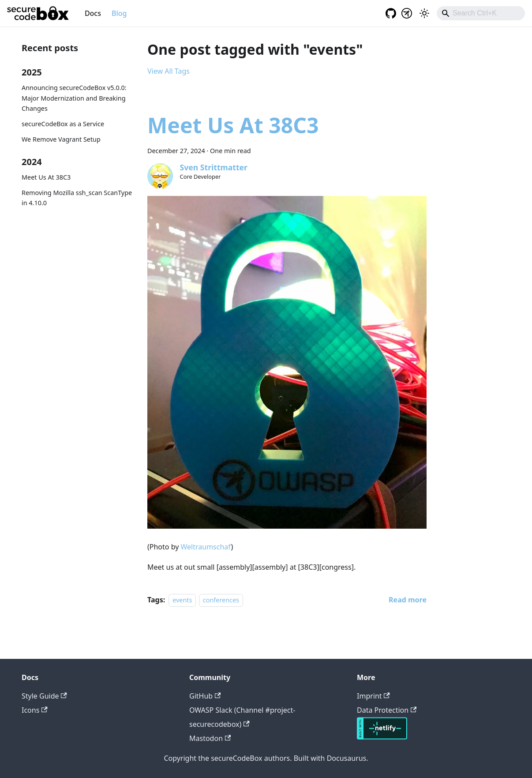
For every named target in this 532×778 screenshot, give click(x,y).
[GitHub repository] (388, 13)
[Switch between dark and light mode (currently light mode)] (424, 13)
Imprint (373, 696)
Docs (93, 13)
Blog (119, 13)
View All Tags (169, 71)
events (182, 600)
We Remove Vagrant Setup (61, 139)
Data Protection (387, 710)
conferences (221, 600)
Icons (35, 710)
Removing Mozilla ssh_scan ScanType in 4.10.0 (77, 198)
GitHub (205, 696)
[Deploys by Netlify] (382, 737)
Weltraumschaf (206, 547)
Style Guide (44, 696)
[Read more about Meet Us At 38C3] (408, 600)
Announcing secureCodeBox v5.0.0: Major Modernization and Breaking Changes (74, 98)
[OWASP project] (407, 13)
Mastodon (210, 738)
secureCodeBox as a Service (63, 124)
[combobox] (481, 13)
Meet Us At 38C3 (46, 177)
